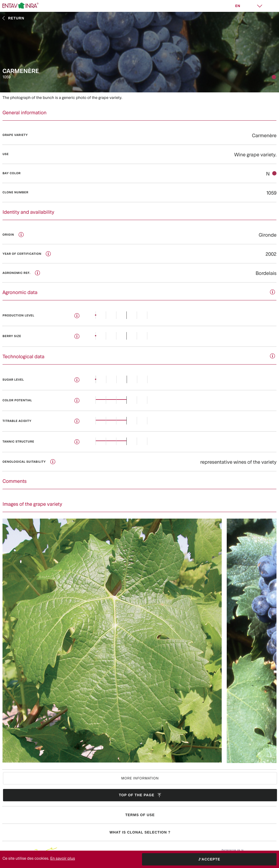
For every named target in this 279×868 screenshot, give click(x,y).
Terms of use (140, 815)
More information (140, 778)
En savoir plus (63, 858)
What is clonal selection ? (140, 832)
